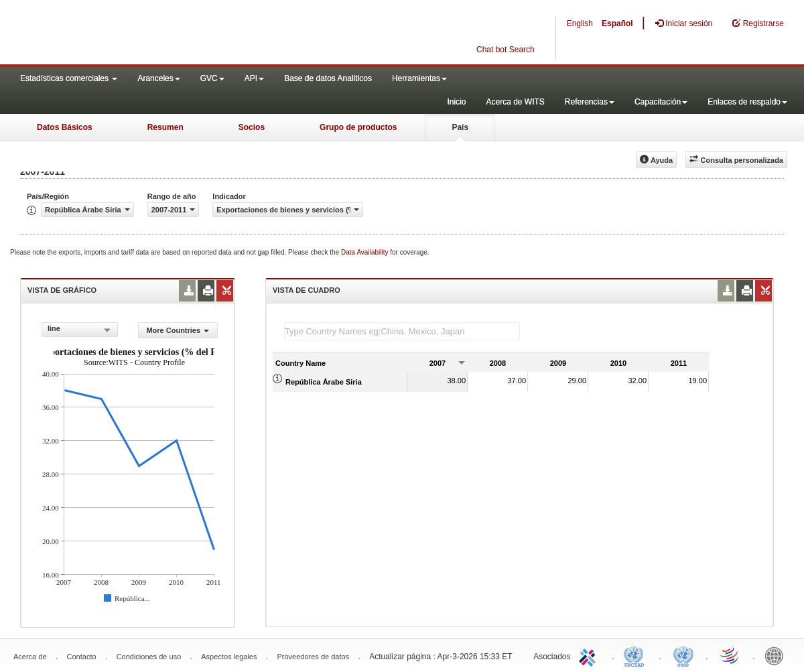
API (254, 78)
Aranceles (158, 78)
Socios (252, 127)
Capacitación (661, 102)
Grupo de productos (358, 127)
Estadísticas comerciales (69, 78)
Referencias (590, 102)
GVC (212, 78)
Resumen (165, 127)
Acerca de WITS (515, 102)
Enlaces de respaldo (747, 102)
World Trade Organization (730, 655)
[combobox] (80, 330)
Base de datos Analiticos (328, 78)
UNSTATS (683, 655)
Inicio (456, 102)
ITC (590, 655)
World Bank (777, 655)
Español (617, 23)
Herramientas (419, 78)
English (580, 23)
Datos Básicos (65, 127)
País (460, 127)
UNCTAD (636, 655)
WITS (134, 33)
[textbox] (402, 331)
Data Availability (365, 252)
